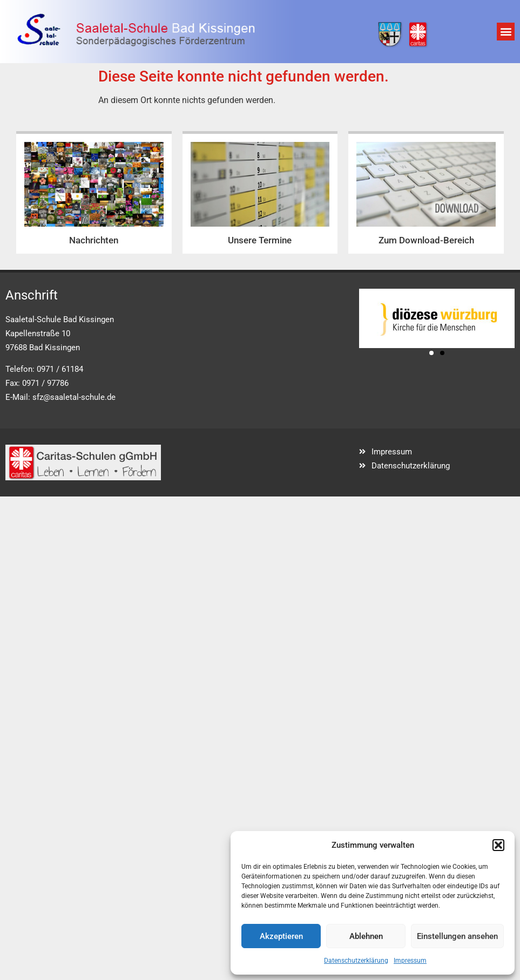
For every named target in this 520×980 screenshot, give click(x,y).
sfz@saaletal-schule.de (74, 397)
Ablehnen (366, 936)
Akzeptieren (281, 936)
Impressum (410, 961)
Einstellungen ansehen (457, 936)
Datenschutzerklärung (356, 961)
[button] (498, 845)
